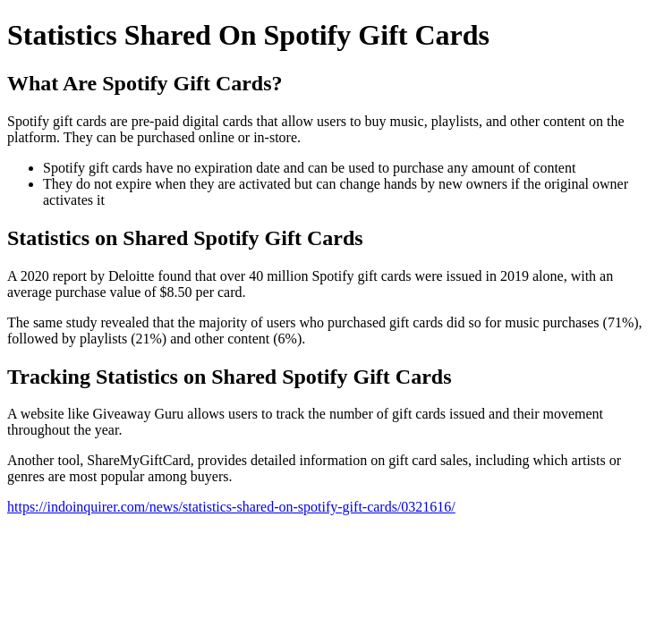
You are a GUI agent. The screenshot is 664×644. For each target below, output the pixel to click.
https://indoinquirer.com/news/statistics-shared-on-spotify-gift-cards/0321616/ (231, 507)
